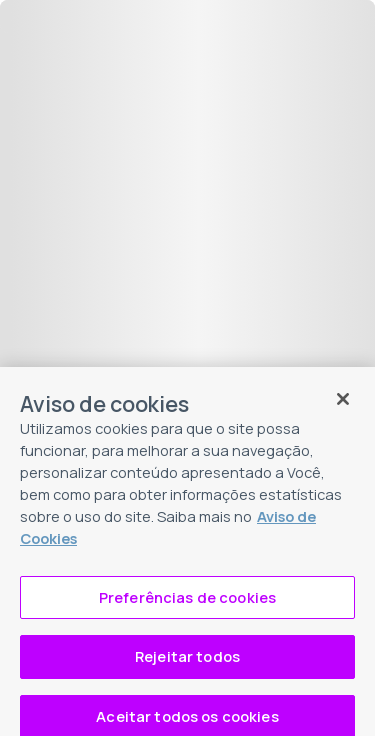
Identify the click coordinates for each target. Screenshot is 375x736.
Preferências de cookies (187, 603)
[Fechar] (343, 406)
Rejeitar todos (187, 662)
